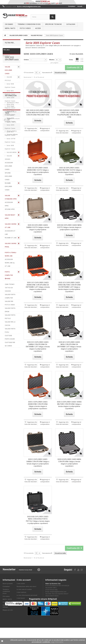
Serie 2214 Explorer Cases (10, 118)
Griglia (77, 60)
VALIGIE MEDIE (11, 164)
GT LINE (10, 59)
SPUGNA (7, 436)
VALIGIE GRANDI (8, 169)
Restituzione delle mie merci (26, 586)
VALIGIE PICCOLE (8, 90)
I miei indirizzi (21, 592)
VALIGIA (14, 443)
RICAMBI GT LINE (11, 249)
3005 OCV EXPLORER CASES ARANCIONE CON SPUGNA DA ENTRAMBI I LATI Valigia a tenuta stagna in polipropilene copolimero (38, 287)
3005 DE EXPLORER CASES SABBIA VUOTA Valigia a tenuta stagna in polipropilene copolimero (38, 228)
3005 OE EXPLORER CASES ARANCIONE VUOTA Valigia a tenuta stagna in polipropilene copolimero (38, 171)
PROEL (6, 443)
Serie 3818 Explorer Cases (10, 159)
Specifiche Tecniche (53, 24)
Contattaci (72, 6)
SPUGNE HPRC (10, 221)
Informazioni (11, 366)
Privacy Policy (11, 400)
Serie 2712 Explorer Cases (10, 125)
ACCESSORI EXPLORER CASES (9, 178)
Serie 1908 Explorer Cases (10, 97)
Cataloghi (71, 24)
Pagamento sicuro (13, 388)
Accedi (80, 6)
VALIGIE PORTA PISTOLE (10, 328)
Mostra (52, 60)
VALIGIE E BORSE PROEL (11, 257)
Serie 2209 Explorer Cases (10, 111)
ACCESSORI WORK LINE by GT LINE (10, 274)
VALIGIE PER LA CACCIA (10, 335)
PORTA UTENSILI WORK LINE (11, 266)
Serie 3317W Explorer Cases (10, 152)
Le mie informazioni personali (27, 595)
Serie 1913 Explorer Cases (10, 104)
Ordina (26, 60)
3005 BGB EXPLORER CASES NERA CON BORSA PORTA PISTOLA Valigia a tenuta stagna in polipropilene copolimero (38, 520)
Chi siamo (9, 24)
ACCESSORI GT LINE (10, 244)
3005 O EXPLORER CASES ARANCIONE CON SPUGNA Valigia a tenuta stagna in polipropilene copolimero (38, 405)
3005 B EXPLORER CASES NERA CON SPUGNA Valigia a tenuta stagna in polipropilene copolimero (69, 463)
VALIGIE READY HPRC (10, 228)
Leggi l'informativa (57, 642)
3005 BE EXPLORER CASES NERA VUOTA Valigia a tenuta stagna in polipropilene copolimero (69, 227)
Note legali (10, 376)
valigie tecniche (10, 433)
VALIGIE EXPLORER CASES (8, 82)
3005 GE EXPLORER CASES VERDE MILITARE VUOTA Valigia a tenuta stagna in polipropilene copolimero (69, 171)
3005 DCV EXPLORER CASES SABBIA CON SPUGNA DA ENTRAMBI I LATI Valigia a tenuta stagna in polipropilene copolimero (38, 347)
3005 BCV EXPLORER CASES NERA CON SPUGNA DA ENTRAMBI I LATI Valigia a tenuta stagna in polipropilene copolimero (69, 347)
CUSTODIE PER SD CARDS (10, 356)
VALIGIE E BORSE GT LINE (11, 237)
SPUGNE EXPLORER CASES (8, 188)
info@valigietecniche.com (58, 592)
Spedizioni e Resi (13, 372)
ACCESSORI (8, 440)
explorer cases (9, 423)
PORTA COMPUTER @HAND (9, 287)
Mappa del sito (8, 610)
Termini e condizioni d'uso (29, 24)
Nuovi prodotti (8, 584)
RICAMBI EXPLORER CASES (8, 198)
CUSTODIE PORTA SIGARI (10, 349)
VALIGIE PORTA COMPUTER (10, 308)
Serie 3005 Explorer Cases (10, 138)
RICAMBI (14, 429)
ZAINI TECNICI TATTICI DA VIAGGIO (10, 299)
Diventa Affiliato (12, 404)
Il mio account (24, 580)
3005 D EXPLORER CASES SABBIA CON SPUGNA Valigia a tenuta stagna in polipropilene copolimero (38, 463)
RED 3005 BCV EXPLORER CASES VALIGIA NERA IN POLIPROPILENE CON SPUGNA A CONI (69, 114)
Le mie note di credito (24, 589)
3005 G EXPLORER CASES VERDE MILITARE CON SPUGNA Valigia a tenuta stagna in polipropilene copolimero (69, 405)
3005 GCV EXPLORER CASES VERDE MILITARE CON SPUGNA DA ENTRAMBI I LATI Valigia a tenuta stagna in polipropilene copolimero (69, 287)
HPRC (6, 429)
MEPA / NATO (10, 28)
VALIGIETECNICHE (11, 426)
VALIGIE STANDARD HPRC (11, 209)
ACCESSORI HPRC (9, 216)
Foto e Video (25, 28)
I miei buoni (21, 598)
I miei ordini (21, 584)
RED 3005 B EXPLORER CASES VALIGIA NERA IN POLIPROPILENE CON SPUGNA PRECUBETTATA (38, 112)
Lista (82, 60)
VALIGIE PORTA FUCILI (10, 342)
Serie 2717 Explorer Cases (10, 131)
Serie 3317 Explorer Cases (10, 145)
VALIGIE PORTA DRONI (10, 322)
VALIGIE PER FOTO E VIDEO (10, 315)
